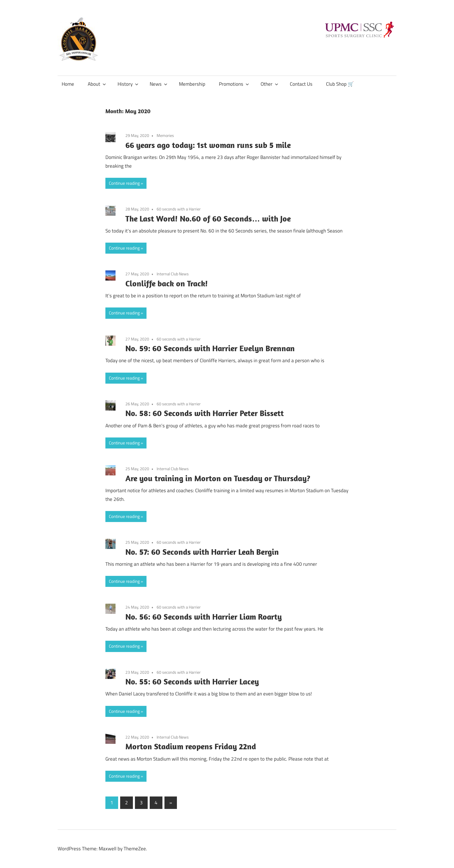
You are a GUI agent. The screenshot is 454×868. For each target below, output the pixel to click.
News (159, 84)
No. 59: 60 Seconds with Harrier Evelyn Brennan (210, 348)
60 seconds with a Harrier (179, 209)
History (128, 84)
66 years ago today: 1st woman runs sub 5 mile (208, 145)
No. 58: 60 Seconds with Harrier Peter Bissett (205, 413)
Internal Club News (173, 274)
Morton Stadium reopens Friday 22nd (191, 746)
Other (269, 84)
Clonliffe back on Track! (167, 283)
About (97, 84)
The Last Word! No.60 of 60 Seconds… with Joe (208, 218)
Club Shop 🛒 (340, 84)
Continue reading (124, 183)
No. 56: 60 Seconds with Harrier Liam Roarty (204, 617)
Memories (165, 135)
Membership (192, 84)
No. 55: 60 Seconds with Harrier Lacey (192, 681)
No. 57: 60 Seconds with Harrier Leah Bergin (202, 552)
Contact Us (301, 84)
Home (68, 84)
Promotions (234, 84)
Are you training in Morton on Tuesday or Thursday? (218, 478)
